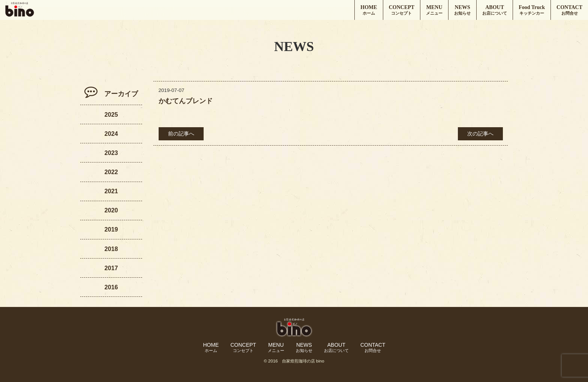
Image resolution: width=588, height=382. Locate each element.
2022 (111, 172)
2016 (111, 287)
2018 (111, 249)
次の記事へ (480, 134)
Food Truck (532, 10)
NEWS (462, 10)
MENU (434, 10)
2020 (111, 210)
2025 (111, 114)
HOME (369, 10)
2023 (111, 153)
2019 (111, 229)
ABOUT (495, 10)
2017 (111, 268)
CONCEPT (402, 10)
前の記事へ (181, 134)
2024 (111, 134)
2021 (111, 191)
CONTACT (569, 10)
